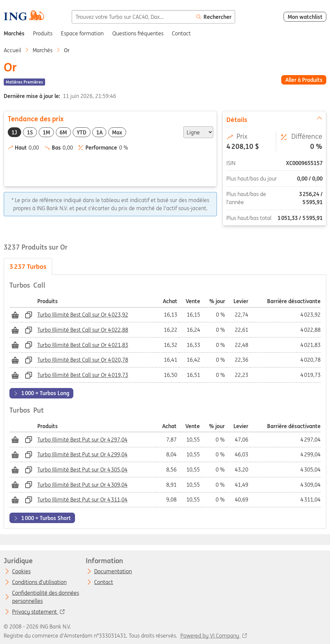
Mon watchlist (305, 17)
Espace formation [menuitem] (82, 33)
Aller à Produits (304, 80)
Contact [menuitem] (181, 33)
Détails (274, 119)
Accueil (12, 50)
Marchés (43, 50)
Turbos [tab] (28, 266)
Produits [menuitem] (43, 33)
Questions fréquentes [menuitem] (138, 33)
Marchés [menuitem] (14, 33)
